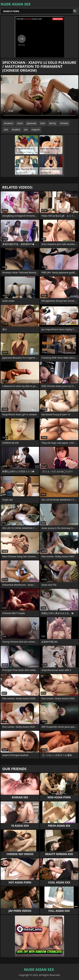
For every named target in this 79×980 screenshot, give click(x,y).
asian (20, 123)
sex (26, 129)
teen (43, 123)
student (16, 129)
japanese (32, 123)
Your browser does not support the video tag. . (39, 97)
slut (6, 129)
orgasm (36, 129)
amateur (9, 123)
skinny (52, 123)
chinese (64, 123)
